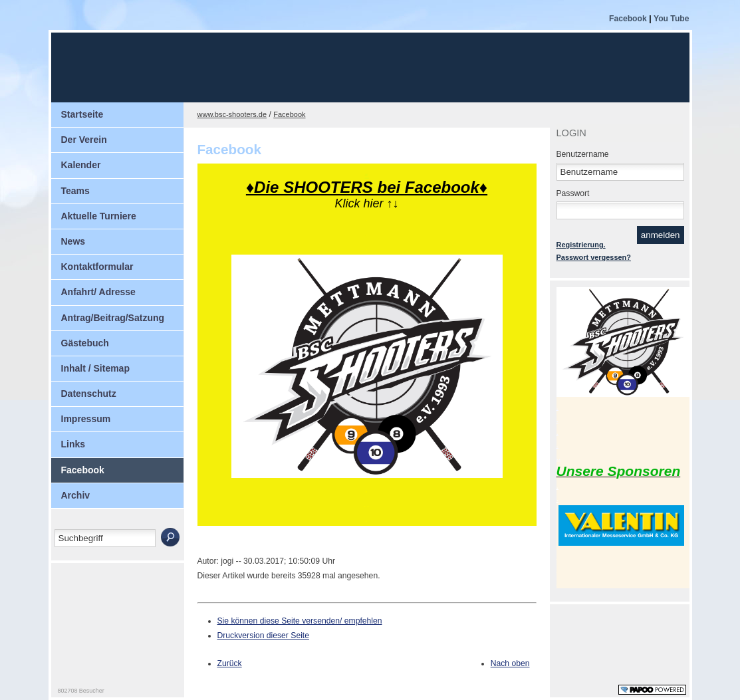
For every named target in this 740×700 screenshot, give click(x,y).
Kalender (81, 165)
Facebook (629, 19)
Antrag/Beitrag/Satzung (113, 318)
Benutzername (583, 154)
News (73, 241)
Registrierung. (581, 245)
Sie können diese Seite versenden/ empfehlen (300, 621)
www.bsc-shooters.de (232, 114)
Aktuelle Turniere (99, 216)
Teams (75, 191)
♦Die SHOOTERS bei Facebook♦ (367, 187)
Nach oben (510, 663)
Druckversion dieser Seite (264, 636)
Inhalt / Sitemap (95, 368)
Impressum (86, 419)
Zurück (230, 663)
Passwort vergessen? (594, 257)
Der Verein (84, 140)
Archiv (76, 495)
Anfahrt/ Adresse (98, 292)
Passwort (573, 193)
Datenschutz (89, 394)
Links (73, 444)
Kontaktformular (97, 267)
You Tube (672, 19)
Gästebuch (85, 343)
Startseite (82, 114)
